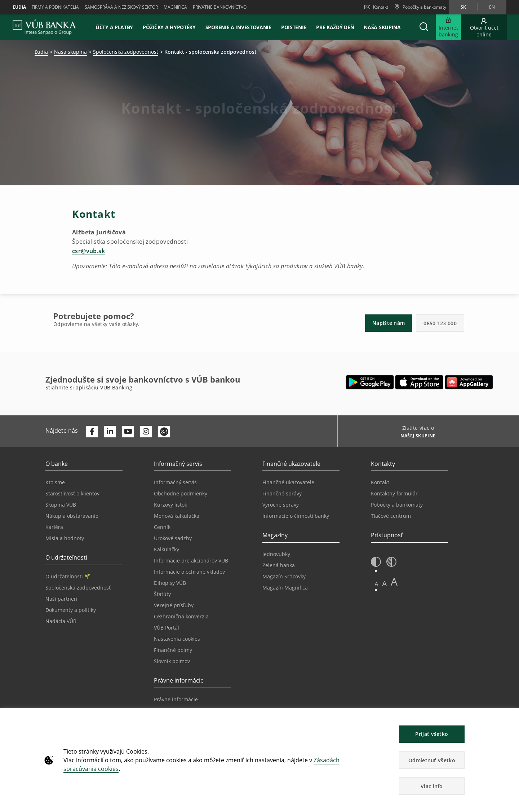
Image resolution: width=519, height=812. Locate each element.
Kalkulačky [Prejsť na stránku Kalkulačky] (167, 549)
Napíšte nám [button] (389, 323)
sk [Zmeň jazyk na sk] (463, 7)
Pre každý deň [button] (335, 27)
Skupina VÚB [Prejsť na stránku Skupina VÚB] (61, 505)
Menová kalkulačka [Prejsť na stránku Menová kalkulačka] (177, 516)
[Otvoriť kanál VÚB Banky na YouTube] (128, 432)
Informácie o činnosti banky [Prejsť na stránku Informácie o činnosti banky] (296, 516)
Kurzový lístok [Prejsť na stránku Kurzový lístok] (170, 505)
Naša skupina (382, 27)
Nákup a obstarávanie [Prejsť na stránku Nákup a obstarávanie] (72, 516)
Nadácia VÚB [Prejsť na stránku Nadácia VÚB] (61, 621)
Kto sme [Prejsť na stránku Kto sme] (55, 482)
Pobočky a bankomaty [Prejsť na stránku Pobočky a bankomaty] (397, 505)
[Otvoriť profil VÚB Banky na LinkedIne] (110, 432)
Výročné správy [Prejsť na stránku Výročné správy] (281, 505)
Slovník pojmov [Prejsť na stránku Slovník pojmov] (172, 661)
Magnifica (175, 7)
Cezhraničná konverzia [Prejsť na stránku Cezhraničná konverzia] (181, 616)
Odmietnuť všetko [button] (432, 760)
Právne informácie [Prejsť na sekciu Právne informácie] (176, 699)
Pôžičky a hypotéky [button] (169, 27)
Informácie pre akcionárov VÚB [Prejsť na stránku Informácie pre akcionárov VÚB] (191, 561)
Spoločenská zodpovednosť (126, 52)
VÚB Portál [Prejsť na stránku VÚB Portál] (167, 628)
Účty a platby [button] (114, 27)
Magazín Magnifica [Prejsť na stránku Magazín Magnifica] (285, 588)
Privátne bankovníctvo (220, 7)
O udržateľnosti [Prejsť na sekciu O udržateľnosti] (68, 576)
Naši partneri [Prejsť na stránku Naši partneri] (61, 599)
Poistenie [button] (294, 27)
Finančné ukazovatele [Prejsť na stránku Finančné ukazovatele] (288, 482)
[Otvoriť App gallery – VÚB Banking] (469, 382)
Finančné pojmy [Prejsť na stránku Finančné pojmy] (173, 650)
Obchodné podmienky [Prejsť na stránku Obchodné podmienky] (181, 493)
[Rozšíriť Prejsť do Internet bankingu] (448, 27)
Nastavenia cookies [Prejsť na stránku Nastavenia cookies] (177, 639)
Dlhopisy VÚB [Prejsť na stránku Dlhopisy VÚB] (170, 583)
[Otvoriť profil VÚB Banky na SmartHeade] (164, 432)
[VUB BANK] (45, 27)
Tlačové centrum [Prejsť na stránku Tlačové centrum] (391, 516)
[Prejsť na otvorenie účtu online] (484, 27)
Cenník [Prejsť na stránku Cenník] (162, 527)
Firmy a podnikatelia (55, 7)
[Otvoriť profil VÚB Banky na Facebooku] (92, 432)
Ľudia (19, 7)
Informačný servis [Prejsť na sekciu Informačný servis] (175, 482)
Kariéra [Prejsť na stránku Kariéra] (54, 527)
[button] (424, 27)
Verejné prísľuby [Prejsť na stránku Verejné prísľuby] (174, 605)
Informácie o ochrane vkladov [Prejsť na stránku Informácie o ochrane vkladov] (189, 572)
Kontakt (376, 7)
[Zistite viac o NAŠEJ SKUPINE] (415, 437)
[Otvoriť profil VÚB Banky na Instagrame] (146, 432)
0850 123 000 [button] (440, 323)
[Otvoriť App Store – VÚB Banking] (419, 382)
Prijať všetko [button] (432, 734)
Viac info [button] (432, 786)
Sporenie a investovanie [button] (238, 27)
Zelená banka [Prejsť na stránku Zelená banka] (279, 565)
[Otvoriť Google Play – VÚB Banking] (370, 382)
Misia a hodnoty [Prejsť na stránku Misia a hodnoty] (65, 538)
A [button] (376, 584)
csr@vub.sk (88, 251)
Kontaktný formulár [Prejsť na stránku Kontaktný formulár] (394, 493)
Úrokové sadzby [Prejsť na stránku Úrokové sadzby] (173, 538)
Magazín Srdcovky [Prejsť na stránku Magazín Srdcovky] (284, 576)
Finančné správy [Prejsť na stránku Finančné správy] (282, 493)
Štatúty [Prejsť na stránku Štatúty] (162, 594)
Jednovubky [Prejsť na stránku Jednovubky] (276, 554)
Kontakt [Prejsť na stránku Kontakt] (380, 482)
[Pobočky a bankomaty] (420, 7)
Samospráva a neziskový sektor (121, 7)
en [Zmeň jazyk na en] (492, 7)
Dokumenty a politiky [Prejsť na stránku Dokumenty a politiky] (71, 610)
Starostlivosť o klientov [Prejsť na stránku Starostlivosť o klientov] (72, 493)
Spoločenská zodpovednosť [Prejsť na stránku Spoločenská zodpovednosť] (78, 588)
